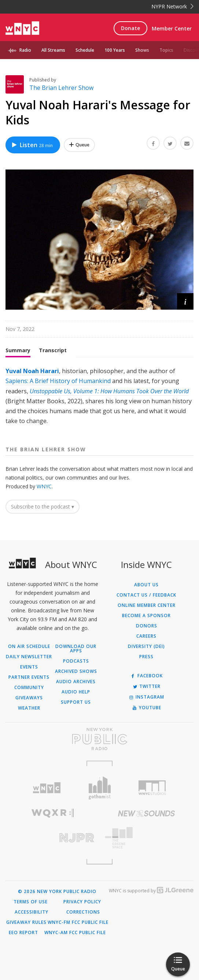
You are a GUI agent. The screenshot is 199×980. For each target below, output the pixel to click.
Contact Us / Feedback (146, 595)
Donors (147, 626)
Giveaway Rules (26, 922)
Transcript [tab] (53, 350)
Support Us (76, 702)
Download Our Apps (76, 649)
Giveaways (29, 698)
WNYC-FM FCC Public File (78, 922)
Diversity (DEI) (146, 646)
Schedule (85, 50)
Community (29, 688)
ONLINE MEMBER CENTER (147, 605)
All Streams (53, 50)
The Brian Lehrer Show (61, 88)
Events (29, 667)
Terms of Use (31, 902)
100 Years (115, 50)
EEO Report (23, 933)
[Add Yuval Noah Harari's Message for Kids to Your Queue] (79, 145)
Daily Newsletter (29, 657)
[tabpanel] (99, 396)
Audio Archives (76, 682)
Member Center (172, 28)
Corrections (83, 912)
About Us (146, 585)
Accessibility (32, 912)
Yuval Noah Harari (32, 371)
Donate (130, 28)
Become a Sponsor (146, 616)
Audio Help (76, 692)
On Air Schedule (29, 646)
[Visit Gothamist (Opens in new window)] (100, 788)
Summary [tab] (18, 350)
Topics (166, 50)
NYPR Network (172, 6)
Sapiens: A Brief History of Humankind (58, 381)
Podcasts (76, 661)
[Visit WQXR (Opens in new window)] (53, 813)
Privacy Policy (82, 902)
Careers (146, 636)
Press (146, 657)
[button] (185, 301)
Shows (142, 50)
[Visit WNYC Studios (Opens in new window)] (152, 788)
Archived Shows (76, 671)
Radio (25, 50)
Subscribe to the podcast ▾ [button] (43, 507)
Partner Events (29, 677)
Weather (29, 708)
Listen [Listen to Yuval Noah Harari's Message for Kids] (32, 145)
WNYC (44, 486)
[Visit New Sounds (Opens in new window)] (147, 813)
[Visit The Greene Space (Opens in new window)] (147, 838)
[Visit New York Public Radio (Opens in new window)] (99, 739)
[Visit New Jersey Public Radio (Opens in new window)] (53, 838)
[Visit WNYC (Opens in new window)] (47, 788)
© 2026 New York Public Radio (57, 892)
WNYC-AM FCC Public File (75, 933)
